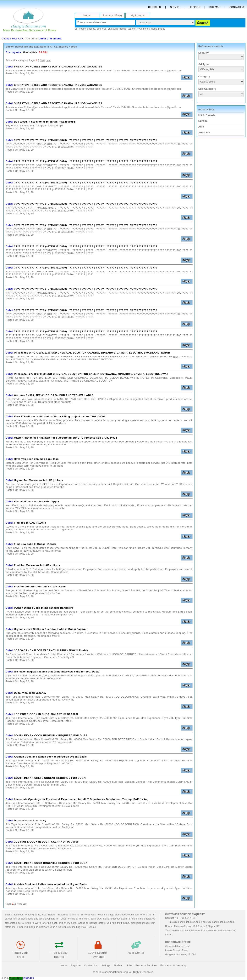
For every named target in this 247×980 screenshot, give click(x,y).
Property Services (146, 965)
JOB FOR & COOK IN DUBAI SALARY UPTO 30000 (46, 714)
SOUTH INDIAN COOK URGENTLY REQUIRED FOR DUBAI (51, 735)
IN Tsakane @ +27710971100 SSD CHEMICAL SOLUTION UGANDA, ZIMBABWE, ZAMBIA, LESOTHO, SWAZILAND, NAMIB (92, 353)
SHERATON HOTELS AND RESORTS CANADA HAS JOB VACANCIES (58, 67)
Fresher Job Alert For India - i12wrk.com (40, 587)
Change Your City (12, 39)
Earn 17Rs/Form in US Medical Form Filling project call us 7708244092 (60, 416)
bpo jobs (102, 29)
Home (87, 15)
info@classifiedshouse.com (183, 922)
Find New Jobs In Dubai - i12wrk (35, 544)
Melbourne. (123, 923)
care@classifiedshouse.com (219, 922)
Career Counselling (69, 927)
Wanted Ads (30, 52)
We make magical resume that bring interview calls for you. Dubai (57, 672)
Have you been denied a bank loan (36, 459)
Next (43, 60)
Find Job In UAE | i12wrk (30, 523)
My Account (138, 15)
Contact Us (237, 7)
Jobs (37, 915)
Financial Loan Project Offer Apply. (37, 502)
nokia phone (158, 29)
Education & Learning (173, 965)
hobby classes (87, 29)
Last (48, 60)
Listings (194, 7)
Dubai (9, 67)
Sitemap (215, 7)
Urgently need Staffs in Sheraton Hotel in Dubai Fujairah (51, 629)
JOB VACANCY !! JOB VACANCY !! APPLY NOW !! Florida (51, 650)
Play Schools (88, 927)
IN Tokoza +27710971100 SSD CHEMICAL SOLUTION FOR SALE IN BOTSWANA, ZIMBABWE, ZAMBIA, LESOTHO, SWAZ (91, 374)
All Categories (59, 47)
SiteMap (118, 965)
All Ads (43, 52)
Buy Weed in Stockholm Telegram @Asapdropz (44, 122)
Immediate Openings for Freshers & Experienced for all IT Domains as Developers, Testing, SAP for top (81, 799)
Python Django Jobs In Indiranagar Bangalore (44, 608)
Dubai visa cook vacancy (30, 693)
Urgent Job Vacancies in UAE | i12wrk (38, 480)
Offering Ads (13, 52)
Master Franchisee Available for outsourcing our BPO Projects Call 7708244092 (65, 438)
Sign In (175, 7)
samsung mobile (117, 29)
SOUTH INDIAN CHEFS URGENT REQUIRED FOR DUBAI (50, 778)
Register (155, 7)
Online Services (81, 915)
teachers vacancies (139, 29)
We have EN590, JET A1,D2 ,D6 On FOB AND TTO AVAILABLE (54, 395)
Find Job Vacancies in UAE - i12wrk (37, 565)
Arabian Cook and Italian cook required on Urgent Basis (50, 757)
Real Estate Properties (55, 915)
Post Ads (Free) (112, 15)
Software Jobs (47, 927)
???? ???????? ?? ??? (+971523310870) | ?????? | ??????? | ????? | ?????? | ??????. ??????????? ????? (86, 140)
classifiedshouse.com (143, 923)
